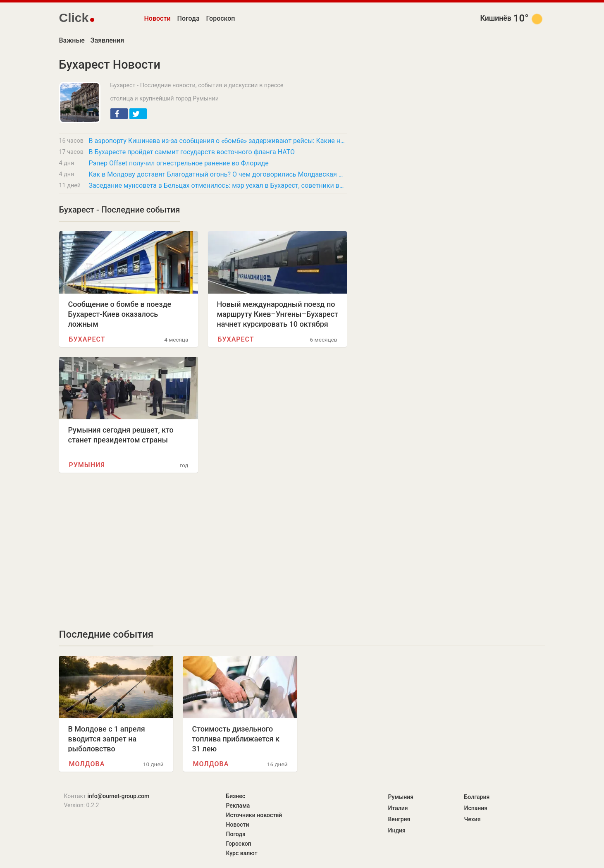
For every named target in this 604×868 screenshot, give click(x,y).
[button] (119, 114)
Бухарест (87, 339)
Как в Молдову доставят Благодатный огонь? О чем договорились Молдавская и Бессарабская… (218, 174)
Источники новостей (254, 815)
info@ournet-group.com (118, 796)
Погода (189, 18)
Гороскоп (221, 18)
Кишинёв (496, 18)
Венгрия (399, 819)
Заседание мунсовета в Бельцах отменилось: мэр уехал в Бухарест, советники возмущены (218, 185)
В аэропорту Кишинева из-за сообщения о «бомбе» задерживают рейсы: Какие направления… (218, 141)
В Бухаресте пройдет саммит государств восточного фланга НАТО (192, 152)
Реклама (238, 806)
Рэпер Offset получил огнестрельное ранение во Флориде (179, 163)
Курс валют (242, 853)
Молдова (87, 764)
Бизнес (236, 796)
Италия (398, 808)
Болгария (477, 797)
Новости (158, 18)
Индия (397, 830)
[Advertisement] (203, 550)
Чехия (473, 819)
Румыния (87, 465)
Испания (476, 808)
